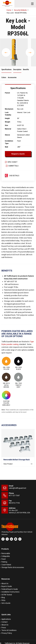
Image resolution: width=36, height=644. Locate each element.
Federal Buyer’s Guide (10, 589)
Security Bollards (20, 10)
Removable (6, 553)
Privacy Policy (7, 633)
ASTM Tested (7, 595)
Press (4, 628)
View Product (18, 464)
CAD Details (14, 176)
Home (9, 10)
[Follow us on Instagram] (20, 539)
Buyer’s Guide (7, 586)
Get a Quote (6, 603)
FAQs (3, 600)
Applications (6, 619)
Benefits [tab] (26, 69)
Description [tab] (17, 69)
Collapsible (6, 556)
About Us (5, 583)
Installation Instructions (10, 592)
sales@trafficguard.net (17, 488)
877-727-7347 (14, 496)
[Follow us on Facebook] (3, 539)
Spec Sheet (11, 162)
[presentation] (6, 52)
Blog (3, 597)
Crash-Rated (6, 565)
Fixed (3, 559)
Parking (4, 562)
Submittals (12, 166)
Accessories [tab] (12, 77)
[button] (32, 4)
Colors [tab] (4, 77)
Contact (4, 622)
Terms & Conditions (9, 630)
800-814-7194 (14, 503)
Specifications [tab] (6, 69)
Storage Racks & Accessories (13, 567)
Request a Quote (18, 154)
